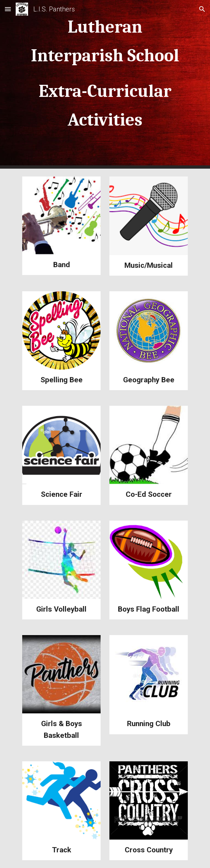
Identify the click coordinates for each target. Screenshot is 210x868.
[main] (105, 84)
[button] (8, 9)
